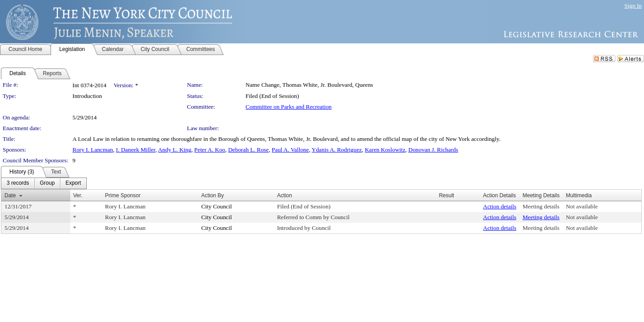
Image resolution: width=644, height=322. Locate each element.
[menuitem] (18, 183)
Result (446, 195)
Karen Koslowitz (385, 150)
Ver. (78, 195)
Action (284, 195)
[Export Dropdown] (73, 183)
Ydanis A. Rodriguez (337, 150)
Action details (500, 206)
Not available (582, 206)
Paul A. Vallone (290, 150)
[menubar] (44, 183)
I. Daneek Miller (136, 150)
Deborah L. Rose (248, 150)
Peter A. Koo (210, 150)
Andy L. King (174, 150)
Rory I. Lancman (93, 150)
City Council (217, 206)
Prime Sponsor (123, 195)
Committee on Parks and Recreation (288, 107)
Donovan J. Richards (433, 150)
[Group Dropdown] (47, 183)
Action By (213, 195)
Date (10, 195)
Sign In (633, 6)
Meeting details (541, 206)
